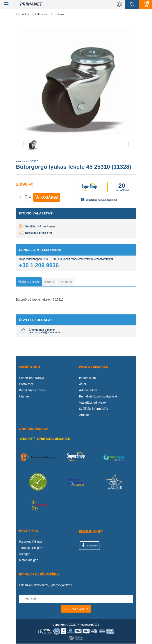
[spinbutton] (20, 197)
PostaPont (26, 384)
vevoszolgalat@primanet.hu (45, 333)
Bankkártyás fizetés (32, 390)
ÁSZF (83, 384)
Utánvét (24, 397)
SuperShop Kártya (32, 378)
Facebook (89, 546)
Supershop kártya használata (99, 200)
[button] (26, 195)
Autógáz (25, 554)
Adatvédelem (88, 390)
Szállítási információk (94, 409)
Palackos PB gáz (31, 542)
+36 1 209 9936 (39, 265)
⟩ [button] (129, 144)
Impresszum (88, 378)
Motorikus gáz (29, 561)
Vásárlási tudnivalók (93, 403)
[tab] (30, 282)
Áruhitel (84, 415)
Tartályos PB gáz (31, 548)
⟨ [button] (23, 144)
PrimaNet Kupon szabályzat (98, 397)
